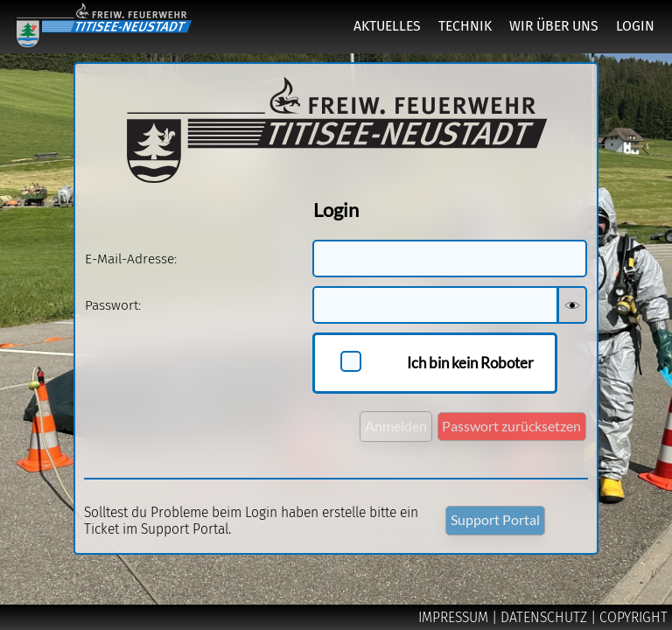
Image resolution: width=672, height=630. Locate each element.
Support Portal (495, 520)
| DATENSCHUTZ (541, 617)
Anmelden (396, 426)
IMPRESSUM (455, 617)
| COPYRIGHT (629, 617)
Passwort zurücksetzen (511, 426)
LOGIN (635, 26)
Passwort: (113, 305)
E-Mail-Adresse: (131, 259)
